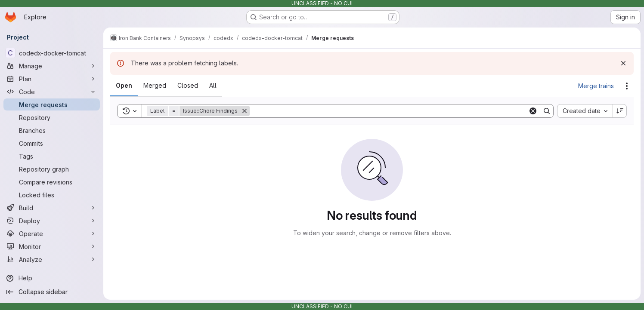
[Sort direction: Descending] (620, 111)
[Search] (389, 111)
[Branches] (52, 130)
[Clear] (533, 111)
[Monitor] (52, 246)
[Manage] (52, 66)
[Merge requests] (52, 104)
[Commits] (52, 143)
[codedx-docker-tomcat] (52, 53)
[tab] (124, 86)
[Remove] (245, 111)
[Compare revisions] (52, 182)
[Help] (52, 278)
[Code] (52, 92)
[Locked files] (52, 195)
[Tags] (52, 156)
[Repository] (52, 117)
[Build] (52, 208)
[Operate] (52, 233)
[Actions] (627, 86)
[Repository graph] (52, 169)
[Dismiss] (623, 63)
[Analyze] (52, 259)
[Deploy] (52, 221)
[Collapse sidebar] (52, 292)
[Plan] (52, 79)
